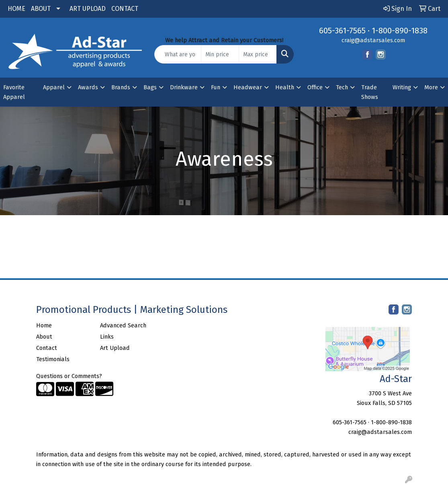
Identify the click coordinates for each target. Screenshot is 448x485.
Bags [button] (150, 87)
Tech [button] (342, 87)
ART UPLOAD (88, 9)
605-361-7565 (342, 31)
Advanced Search (123, 325)
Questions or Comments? (69, 376)
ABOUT (41, 9)
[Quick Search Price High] (258, 54)
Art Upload (115, 348)
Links (107, 337)
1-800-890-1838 (400, 31)
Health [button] (285, 87)
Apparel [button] (54, 87)
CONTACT (125, 9)
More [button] (431, 87)
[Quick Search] (178, 54)
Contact (47, 348)
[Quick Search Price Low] (220, 54)
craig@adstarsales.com (373, 40)
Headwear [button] (248, 87)
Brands (121, 87)
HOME (16, 9)
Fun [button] (216, 87)
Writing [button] (402, 87)
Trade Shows (370, 92)
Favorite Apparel (14, 92)
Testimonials (53, 359)
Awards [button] (88, 87)
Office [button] (315, 87)
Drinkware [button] (184, 87)
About (44, 337)
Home (44, 325)
